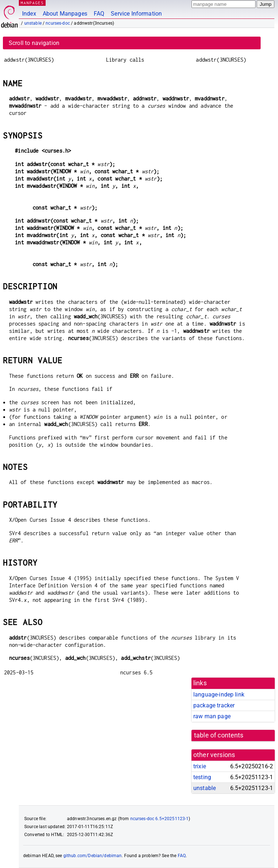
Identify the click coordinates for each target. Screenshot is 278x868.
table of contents (219, 735)
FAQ (99, 14)
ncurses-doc (58, 23)
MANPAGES (32, 3)
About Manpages (65, 14)
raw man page (212, 716)
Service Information (136, 14)
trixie (200, 766)
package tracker (214, 705)
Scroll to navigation (34, 43)
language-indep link (219, 695)
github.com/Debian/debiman (93, 856)
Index (29, 14)
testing (202, 777)
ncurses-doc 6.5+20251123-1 (160, 819)
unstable (33, 23)
